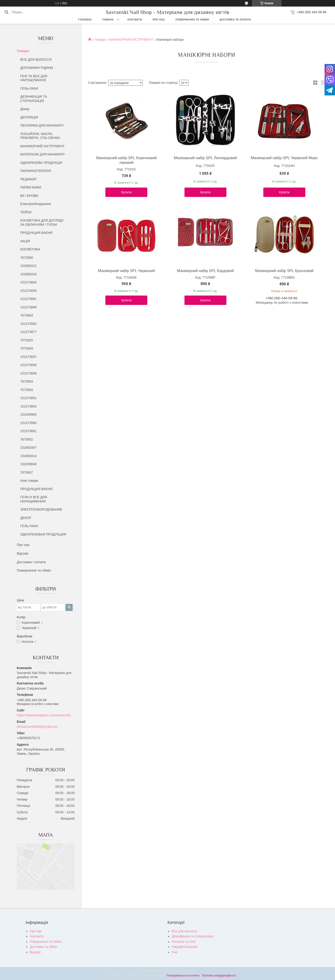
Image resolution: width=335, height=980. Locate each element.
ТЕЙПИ (26, 212)
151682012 (28, 266)
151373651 (28, 398)
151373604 (28, 282)
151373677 (28, 332)
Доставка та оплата (235, 20)
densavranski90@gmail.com (37, 727)
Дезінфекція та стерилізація (193, 936)
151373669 (28, 307)
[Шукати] (6, 12)
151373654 (28, 406)
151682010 (28, 274)
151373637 (28, 357)
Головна (85, 20)
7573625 (27, 340)
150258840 (28, 464)
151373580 (28, 423)
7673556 (27, 258)
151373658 (28, 365)
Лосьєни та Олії (184, 942)
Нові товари (29, 481)
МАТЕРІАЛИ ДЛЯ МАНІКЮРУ (43, 154)
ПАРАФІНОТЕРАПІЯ (36, 171)
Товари (108, 20)
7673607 (27, 472)
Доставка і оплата (31, 562)
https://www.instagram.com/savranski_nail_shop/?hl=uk (46, 715)
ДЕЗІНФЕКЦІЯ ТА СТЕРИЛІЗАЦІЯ (34, 99)
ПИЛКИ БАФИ (31, 187)
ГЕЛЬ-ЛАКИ (29, 88)
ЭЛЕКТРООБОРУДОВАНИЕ (41, 509)
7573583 (27, 390)
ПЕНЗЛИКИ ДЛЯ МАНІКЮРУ (42, 125)
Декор (25, 109)
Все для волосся (184, 931)
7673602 (27, 439)
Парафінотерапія (185, 947)
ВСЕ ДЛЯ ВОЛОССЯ (36, 60)
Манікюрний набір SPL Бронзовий (284, 271)
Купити (126, 192)
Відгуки (23, 553)
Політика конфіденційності (219, 976)
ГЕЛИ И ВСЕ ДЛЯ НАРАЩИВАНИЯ (34, 499)
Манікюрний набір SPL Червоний (126, 271)
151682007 (28, 448)
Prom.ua (189, 971)
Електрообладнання (35, 204)
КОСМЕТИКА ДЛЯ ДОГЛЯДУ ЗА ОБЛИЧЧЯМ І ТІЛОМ (42, 222)
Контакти (135, 20)
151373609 (28, 373)
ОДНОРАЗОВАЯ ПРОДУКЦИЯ (43, 534)
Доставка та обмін (44, 947)
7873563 (27, 381)
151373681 (28, 299)
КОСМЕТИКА (30, 249)
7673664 (27, 315)
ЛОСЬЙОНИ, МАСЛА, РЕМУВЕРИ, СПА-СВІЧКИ (40, 136)
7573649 (27, 348)
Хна (175, 952)
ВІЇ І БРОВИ (29, 196)
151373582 (28, 324)
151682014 (28, 456)
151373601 (28, 431)
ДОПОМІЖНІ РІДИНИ (37, 68)
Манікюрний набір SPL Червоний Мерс (284, 158)
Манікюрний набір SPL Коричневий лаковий (126, 160)
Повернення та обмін (192, 20)
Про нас (159, 20)
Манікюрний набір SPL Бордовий (205, 271)
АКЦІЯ (25, 241)
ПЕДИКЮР (28, 179)
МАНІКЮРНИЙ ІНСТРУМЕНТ (42, 146)
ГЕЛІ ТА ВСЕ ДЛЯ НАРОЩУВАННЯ (34, 78)
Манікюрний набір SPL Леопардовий (205, 158)
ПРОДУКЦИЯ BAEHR (36, 233)
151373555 (28, 291)
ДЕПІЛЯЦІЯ (29, 117)
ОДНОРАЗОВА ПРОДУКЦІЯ (41, 163)
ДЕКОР (26, 518)
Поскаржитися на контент (183, 976)
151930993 (28, 414)
